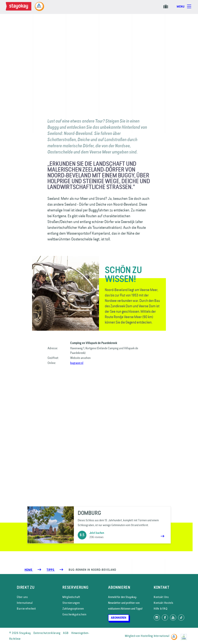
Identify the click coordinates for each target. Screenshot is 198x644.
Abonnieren (119, 618)
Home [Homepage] (29, 570)
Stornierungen (71, 603)
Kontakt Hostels (163, 603)
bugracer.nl (77, 363)
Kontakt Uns (161, 597)
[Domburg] (99, 525)
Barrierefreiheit (26, 609)
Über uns (22, 597)
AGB (66, 633)
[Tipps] (51, 570)
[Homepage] (19, 7)
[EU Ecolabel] (185, 635)
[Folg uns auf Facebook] (165, 618)
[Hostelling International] (175, 635)
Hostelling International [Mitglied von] (155, 636)
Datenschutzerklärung (47, 633)
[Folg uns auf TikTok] (181, 618)
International (25, 603)
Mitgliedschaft (71, 597)
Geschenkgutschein (74, 614)
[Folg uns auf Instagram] (157, 618)
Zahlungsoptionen (73, 609)
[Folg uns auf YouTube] (173, 618)
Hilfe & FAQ (161, 609)
